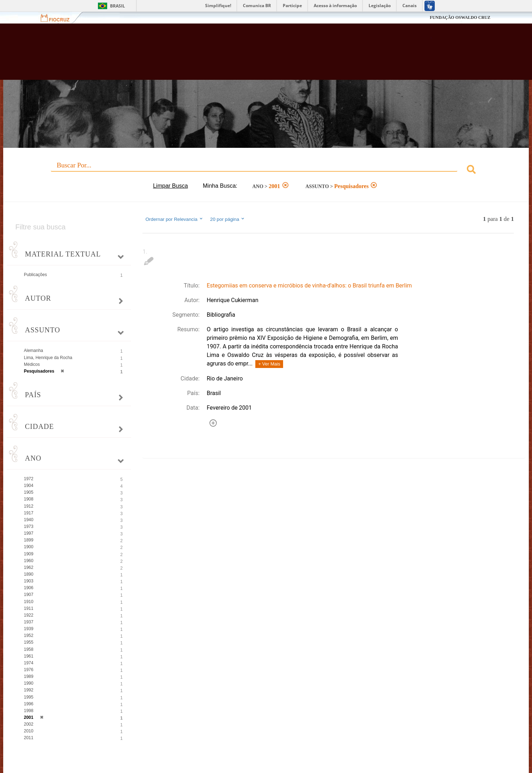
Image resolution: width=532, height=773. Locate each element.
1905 (29, 492)
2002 (29, 724)
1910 (29, 602)
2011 (29, 738)
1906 (29, 588)
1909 (29, 554)
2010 (29, 731)
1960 (29, 561)
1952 (29, 635)
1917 (29, 513)
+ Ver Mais (269, 364)
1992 (29, 690)
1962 (29, 567)
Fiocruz (59, 18)
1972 (29, 479)
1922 (29, 615)
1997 (29, 533)
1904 (29, 486)
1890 (29, 574)
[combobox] (266, 170)
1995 (29, 697)
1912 (29, 506)
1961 (29, 656)
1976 (29, 670)
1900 (29, 547)
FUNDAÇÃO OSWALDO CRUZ (460, 17)
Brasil (118, 6)
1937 (29, 622)
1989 (29, 676)
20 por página (228, 219)
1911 (29, 608)
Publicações (35, 275)
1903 (29, 581)
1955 (29, 642)
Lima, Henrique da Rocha (48, 358)
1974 (29, 663)
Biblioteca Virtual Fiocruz (230, 55)
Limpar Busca (171, 186)
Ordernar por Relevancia (174, 219)
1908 (29, 499)
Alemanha (33, 351)
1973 (29, 526)
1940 (29, 520)
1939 (29, 629)
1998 (29, 711)
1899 (29, 540)
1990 (29, 683)
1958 (29, 649)
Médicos (32, 364)
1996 (29, 704)
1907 (29, 595)
